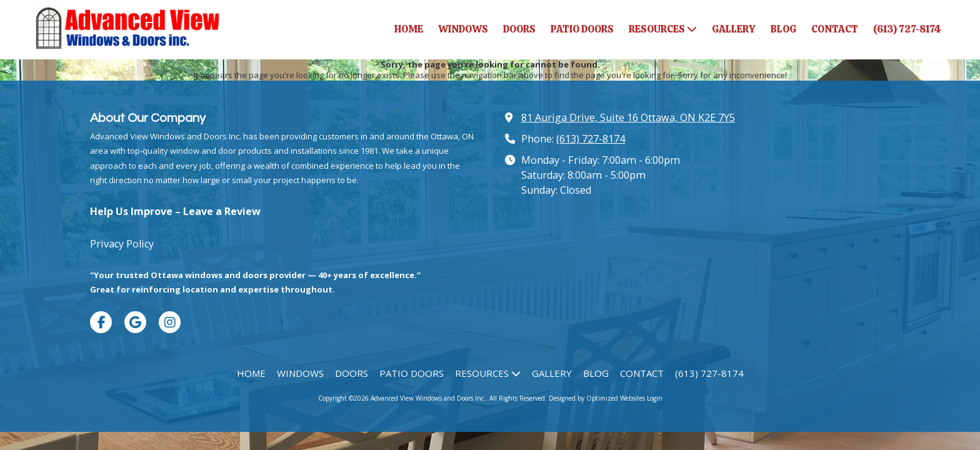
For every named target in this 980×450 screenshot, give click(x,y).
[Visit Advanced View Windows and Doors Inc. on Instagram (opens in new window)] (170, 322)
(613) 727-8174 (591, 139)
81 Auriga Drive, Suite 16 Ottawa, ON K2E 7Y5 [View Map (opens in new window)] (628, 117)
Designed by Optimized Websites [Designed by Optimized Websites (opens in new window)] (597, 398)
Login (655, 398)
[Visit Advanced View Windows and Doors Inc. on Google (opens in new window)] (135, 322)
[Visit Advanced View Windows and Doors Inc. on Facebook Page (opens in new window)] (101, 322)
